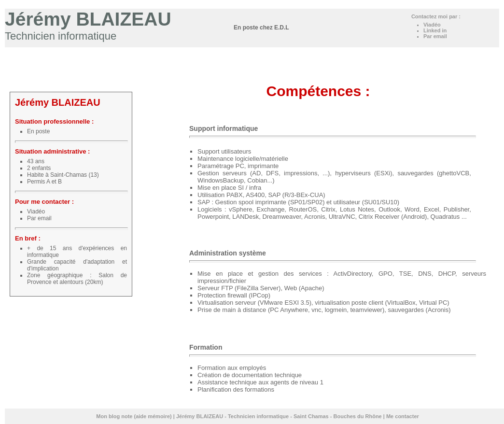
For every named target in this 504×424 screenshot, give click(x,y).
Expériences (322, 55)
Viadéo (433, 25)
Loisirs (462, 55)
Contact (485, 55)
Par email (435, 36)
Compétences (360, 55)
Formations (434, 55)
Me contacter (403, 416)
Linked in (435, 30)
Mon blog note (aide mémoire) (134, 416)
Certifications (398, 55)
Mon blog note (259, 55)
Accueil (292, 55)
